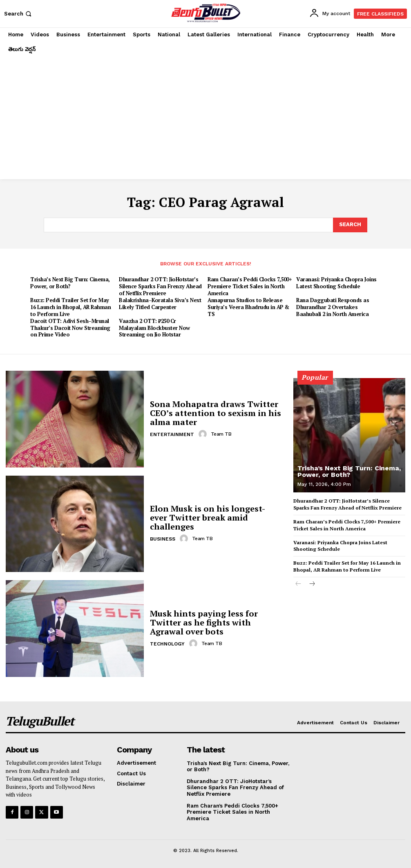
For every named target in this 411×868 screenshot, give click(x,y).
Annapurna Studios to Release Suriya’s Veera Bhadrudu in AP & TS (248, 307)
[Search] (350, 225)
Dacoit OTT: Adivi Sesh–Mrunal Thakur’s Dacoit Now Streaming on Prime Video (70, 328)
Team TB (221, 434)
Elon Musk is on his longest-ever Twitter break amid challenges (208, 517)
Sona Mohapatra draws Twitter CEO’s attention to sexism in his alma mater (216, 413)
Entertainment (172, 434)
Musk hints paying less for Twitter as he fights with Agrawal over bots (204, 622)
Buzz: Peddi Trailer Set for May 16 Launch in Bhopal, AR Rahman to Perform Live (70, 307)
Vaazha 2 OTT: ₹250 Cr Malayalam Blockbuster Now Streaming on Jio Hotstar (154, 328)
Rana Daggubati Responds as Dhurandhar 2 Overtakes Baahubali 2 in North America (333, 307)
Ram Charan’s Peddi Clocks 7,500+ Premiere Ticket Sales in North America (250, 286)
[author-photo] (204, 434)
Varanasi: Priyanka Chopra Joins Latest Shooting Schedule (336, 283)
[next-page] (312, 584)
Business (163, 539)
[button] (19, 14)
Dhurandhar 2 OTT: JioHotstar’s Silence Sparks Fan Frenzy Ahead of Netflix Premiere (160, 286)
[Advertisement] (205, 118)
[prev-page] (298, 584)
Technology (167, 644)
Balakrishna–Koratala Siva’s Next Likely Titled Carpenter (160, 304)
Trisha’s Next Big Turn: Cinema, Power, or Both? (70, 283)
